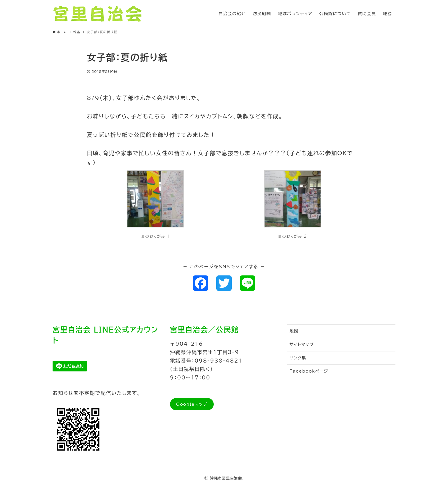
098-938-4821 (218, 361)
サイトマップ (302, 344)
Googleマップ (192, 404)
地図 (294, 331)
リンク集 (298, 358)
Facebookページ (309, 371)
